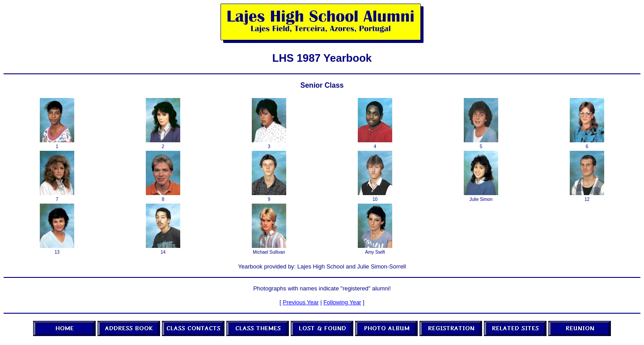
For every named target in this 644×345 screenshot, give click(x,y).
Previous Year (301, 302)
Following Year (342, 302)
